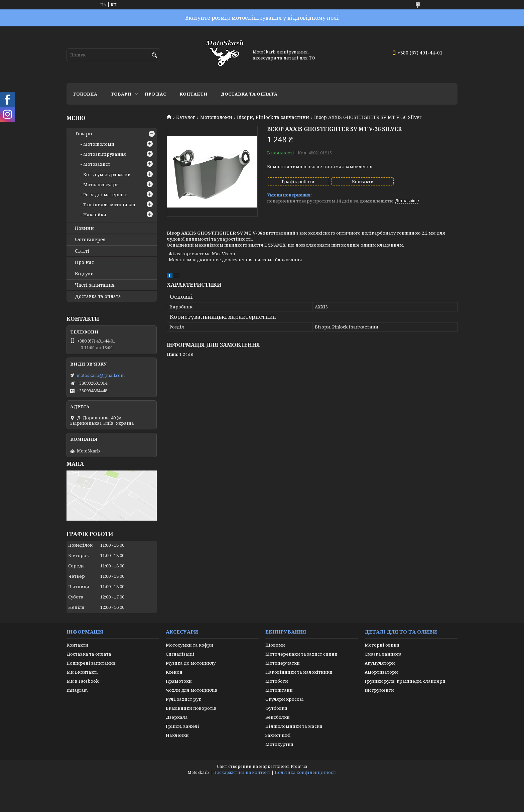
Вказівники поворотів (191, 708)
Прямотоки (179, 681)
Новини (84, 228)
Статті (82, 251)
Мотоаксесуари (101, 184)
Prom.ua (299, 766)
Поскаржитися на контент (242, 772)
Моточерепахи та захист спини (301, 654)
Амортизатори (381, 672)
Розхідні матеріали (106, 194)
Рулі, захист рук (183, 699)
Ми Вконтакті (82, 672)
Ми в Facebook (83, 681)
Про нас (155, 94)
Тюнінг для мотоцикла (109, 205)
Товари (121, 94)
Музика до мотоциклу (191, 663)
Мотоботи (277, 681)
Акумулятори (380, 663)
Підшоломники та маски (294, 726)
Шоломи (275, 645)
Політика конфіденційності (306, 772)
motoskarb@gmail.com (101, 375)
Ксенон (174, 672)
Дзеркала (177, 717)
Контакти (193, 94)
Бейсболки (278, 717)
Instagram (77, 690)
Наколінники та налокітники (299, 672)
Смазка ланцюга (383, 654)
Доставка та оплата (249, 94)
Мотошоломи (216, 117)
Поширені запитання (91, 663)
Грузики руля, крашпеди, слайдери (405, 681)
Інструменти (379, 690)
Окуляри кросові (285, 699)
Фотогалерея (90, 240)
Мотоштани (279, 690)
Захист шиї (278, 735)
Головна (85, 94)
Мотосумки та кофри (189, 645)
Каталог (186, 117)
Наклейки (95, 215)
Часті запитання (95, 285)
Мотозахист (97, 164)
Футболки (276, 708)
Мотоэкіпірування (105, 154)
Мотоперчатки (283, 663)
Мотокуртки (279, 744)
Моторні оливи (382, 645)
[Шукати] (154, 55)
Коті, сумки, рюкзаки (107, 174)
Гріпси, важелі (182, 726)
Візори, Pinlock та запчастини (273, 117)
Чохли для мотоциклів (192, 690)
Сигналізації (180, 654)
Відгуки (84, 274)
